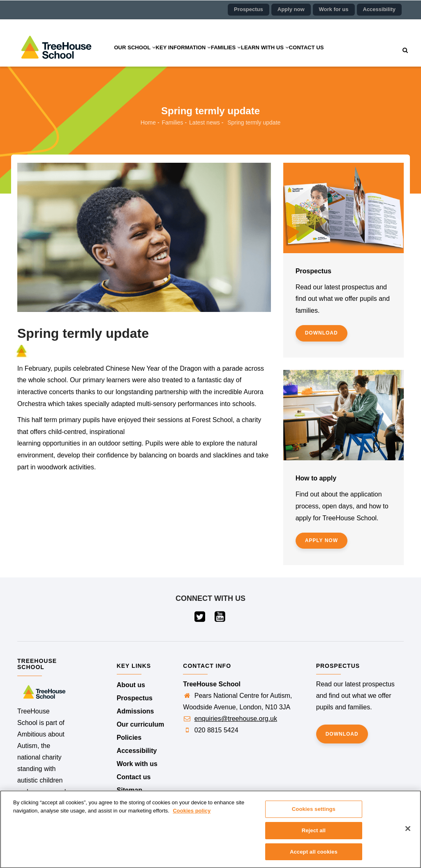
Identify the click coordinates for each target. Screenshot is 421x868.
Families (246, 57)
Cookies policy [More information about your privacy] (192, 816)
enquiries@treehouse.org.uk (236, 719)
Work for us (334, 9)
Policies (129, 738)
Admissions (135, 711)
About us (131, 685)
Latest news (205, 122)
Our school (139, 57)
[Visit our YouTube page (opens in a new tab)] (221, 619)
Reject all (314, 836)
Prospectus (249, 9)
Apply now (291, 9)
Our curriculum (141, 724)
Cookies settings (314, 814)
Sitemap (130, 790)
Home (148, 122)
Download (322, 333)
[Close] (408, 834)
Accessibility (379, 9)
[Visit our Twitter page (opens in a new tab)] (200, 619)
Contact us (342, 57)
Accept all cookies (314, 857)
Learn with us (293, 57)
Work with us (137, 764)
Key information (195, 57)
